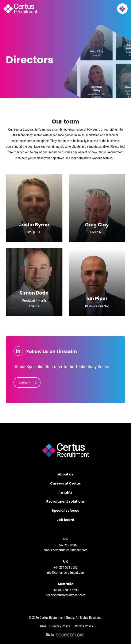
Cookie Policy (84, 626)
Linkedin (25, 382)
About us (65, 474)
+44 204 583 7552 (66, 568)
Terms (42, 626)
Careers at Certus (65, 483)
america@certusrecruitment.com (65, 550)
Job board (65, 520)
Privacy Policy (61, 626)
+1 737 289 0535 (66, 545)
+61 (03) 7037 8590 (66, 590)
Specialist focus (65, 511)
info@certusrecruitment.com (65, 573)
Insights (65, 492)
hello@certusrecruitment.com (65, 595)
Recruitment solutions (65, 501)
